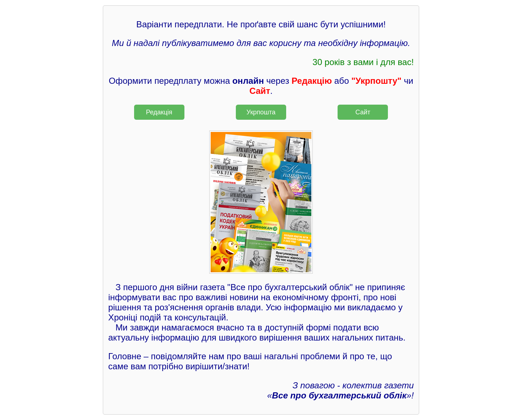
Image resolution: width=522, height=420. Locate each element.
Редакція (159, 112)
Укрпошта (261, 112)
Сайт (363, 112)
